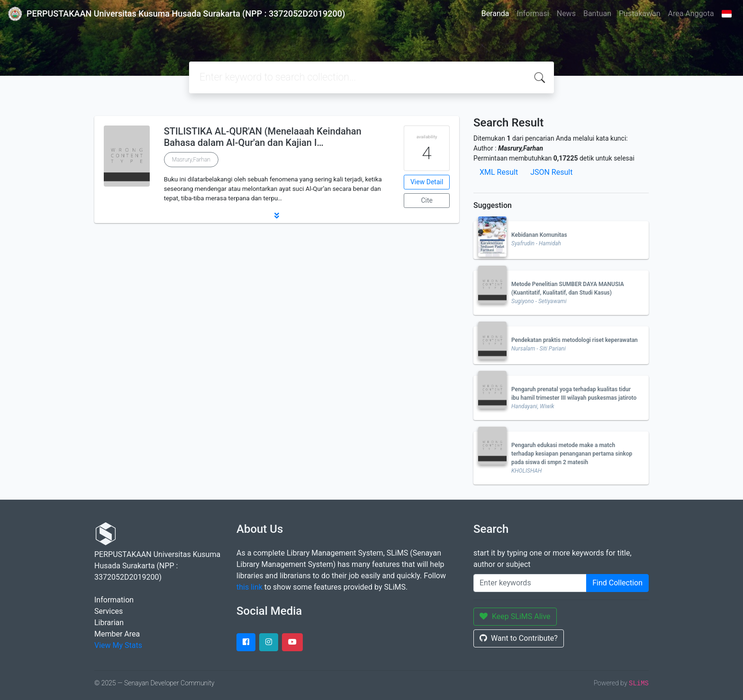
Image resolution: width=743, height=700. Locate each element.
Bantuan (597, 13)
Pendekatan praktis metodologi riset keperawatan (575, 340)
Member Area (117, 634)
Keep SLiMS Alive (515, 616)
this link (249, 587)
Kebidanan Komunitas (539, 235)
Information (114, 600)
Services (109, 611)
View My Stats (118, 645)
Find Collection (617, 583)
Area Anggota (691, 13)
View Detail (427, 182)
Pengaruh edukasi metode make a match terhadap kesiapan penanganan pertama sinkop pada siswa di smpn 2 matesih (572, 454)
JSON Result (551, 172)
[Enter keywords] (530, 583)
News (566, 13)
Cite (427, 200)
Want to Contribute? (519, 638)
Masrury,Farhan (191, 160)
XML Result (499, 172)
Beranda (495, 13)
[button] (277, 215)
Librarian (109, 623)
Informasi (533, 13)
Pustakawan (639, 13)
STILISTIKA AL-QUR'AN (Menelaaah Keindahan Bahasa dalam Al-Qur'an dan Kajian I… (263, 137)
